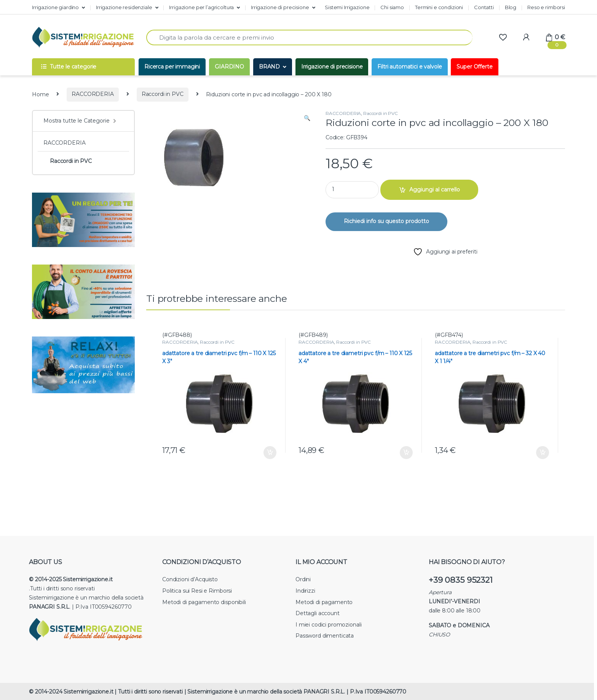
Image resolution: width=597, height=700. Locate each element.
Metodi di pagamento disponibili (204, 602)
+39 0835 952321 (461, 580)
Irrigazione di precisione (280, 7)
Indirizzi (305, 591)
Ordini (303, 579)
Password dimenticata (325, 636)
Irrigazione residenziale (124, 7)
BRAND (269, 67)
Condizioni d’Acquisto (190, 579)
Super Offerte (474, 67)
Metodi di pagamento (324, 602)
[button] (307, 118)
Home (40, 94)
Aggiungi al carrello (435, 190)
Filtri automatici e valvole (409, 67)
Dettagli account (318, 613)
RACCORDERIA (93, 94)
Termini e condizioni (439, 7)
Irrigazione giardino (55, 7)
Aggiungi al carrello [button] (270, 453)
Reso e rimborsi (546, 7)
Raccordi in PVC (163, 94)
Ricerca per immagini (172, 67)
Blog (511, 7)
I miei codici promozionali (328, 625)
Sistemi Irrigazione (347, 7)
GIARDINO (229, 67)
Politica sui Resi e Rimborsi (197, 591)
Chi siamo (392, 7)
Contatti (484, 7)
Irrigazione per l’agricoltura (201, 7)
